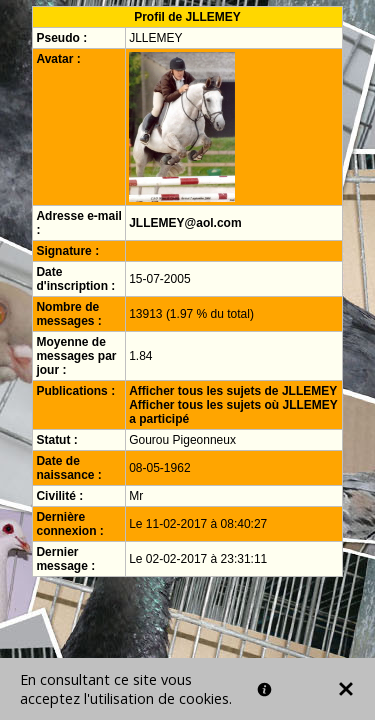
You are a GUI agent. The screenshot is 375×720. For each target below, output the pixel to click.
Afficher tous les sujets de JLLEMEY (233, 391)
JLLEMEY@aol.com (185, 223)
